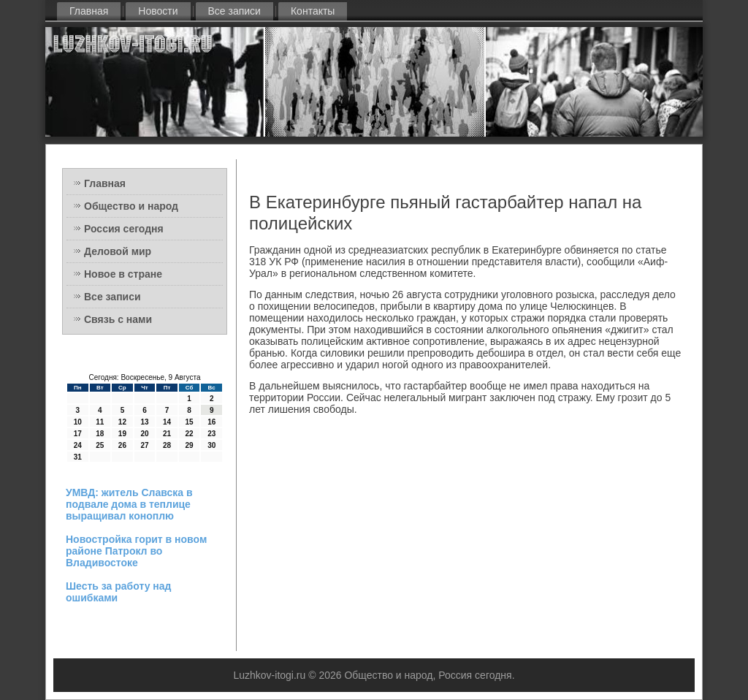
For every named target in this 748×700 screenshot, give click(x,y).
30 (211, 445)
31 (78, 457)
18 (100, 434)
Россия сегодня (124, 229)
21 (167, 434)
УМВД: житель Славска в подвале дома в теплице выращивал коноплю (129, 504)
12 (122, 422)
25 (100, 445)
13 (144, 422)
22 (190, 434)
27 (144, 445)
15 (190, 422)
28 (167, 445)
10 (78, 422)
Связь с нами (118, 319)
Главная (89, 11)
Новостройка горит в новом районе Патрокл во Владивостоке (136, 551)
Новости (158, 11)
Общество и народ (131, 206)
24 (78, 445)
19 (122, 434)
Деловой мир (118, 251)
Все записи (234, 11)
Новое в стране (123, 274)
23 (211, 434)
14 (167, 422)
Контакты (313, 11)
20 (144, 434)
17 (78, 434)
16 (211, 422)
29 (190, 445)
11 (100, 422)
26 (122, 445)
